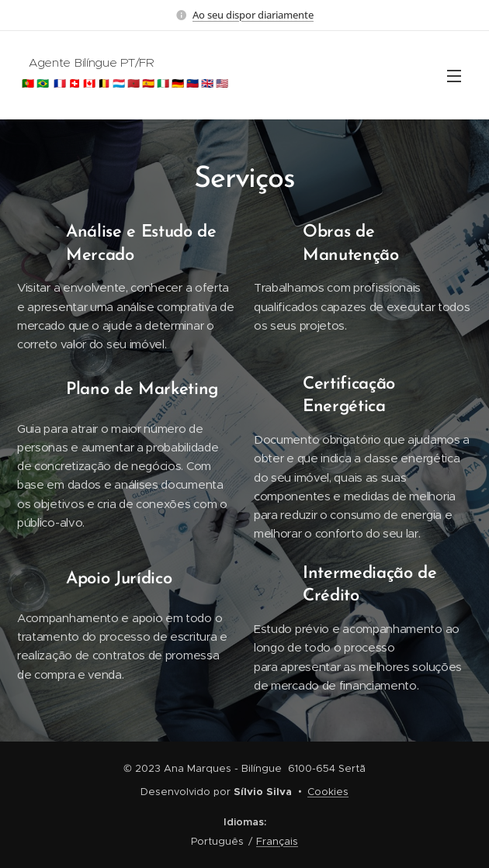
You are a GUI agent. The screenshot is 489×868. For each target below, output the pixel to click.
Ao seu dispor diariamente (253, 15)
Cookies (328, 792)
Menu (454, 76)
